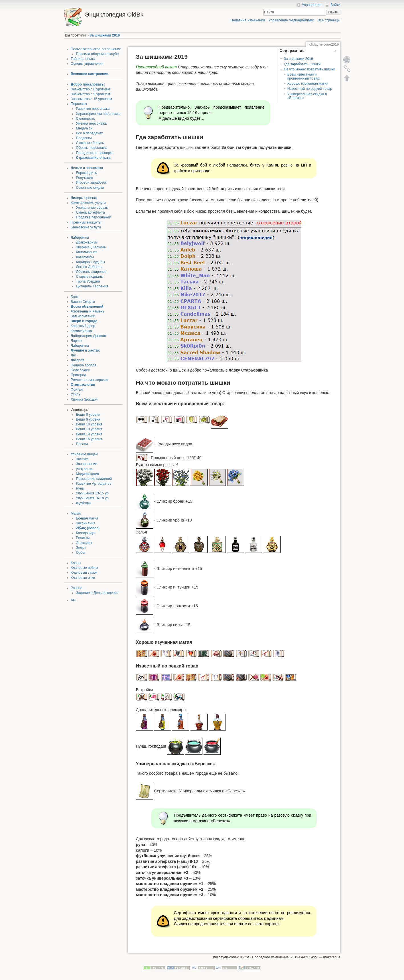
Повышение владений (94, 479)
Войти (335, 5)
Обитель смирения (91, 272)
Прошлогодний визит (157, 67)
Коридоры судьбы (90, 262)
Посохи (82, 444)
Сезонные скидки (90, 188)
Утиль (76, 394)
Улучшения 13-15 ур (92, 493)
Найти (333, 12)
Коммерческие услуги (88, 203)
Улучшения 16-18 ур (92, 498)
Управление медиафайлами (291, 20)
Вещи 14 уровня (89, 434)
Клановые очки (83, 578)
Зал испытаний (83, 316)
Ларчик (76, 341)
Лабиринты (80, 238)
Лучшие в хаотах (85, 350)
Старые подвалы (90, 277)
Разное (76, 588)
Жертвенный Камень (88, 311)
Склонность (85, 119)
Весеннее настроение (90, 74)
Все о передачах (89, 133)
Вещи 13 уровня (89, 429)
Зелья (81, 548)
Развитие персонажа (93, 109)
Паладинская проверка (95, 153)
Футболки (84, 503)
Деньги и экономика (87, 168)
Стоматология (83, 385)
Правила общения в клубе (97, 54)
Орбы (80, 553)
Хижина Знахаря (84, 399)
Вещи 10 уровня (89, 424)
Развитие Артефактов (94, 484)
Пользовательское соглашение (96, 49)
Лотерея (77, 360)
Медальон (84, 128)
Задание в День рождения (97, 593)
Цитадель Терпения (92, 286)
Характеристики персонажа (98, 114)
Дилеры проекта (84, 198)
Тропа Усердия (88, 281)
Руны (80, 488)
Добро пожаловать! (88, 84)
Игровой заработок (91, 182)
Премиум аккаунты (86, 222)
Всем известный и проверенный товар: (304, 76)
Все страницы (329, 20)
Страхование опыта (93, 158)
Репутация (84, 178)
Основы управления (87, 64)
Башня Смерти (83, 302)
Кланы (76, 563)
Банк (75, 297)
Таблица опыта (83, 59)
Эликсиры (84, 543)
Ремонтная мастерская (89, 380)
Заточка (82, 459)
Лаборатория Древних (89, 336)
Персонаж (79, 104)
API (74, 600)
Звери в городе (84, 321)
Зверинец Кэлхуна (91, 247)
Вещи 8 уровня (88, 415)
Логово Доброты (89, 267)
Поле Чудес (80, 370)
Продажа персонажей (93, 217)
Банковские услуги (86, 227)
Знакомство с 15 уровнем (91, 99)
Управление (312, 5)
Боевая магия (87, 518)
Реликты (83, 538)
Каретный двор (83, 326)
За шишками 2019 (105, 35)
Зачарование (86, 464)
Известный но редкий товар (310, 89)
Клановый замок (84, 573)
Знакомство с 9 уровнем (90, 94)
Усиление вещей (84, 454)
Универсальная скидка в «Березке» (307, 96)
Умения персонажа (91, 123)
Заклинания (86, 523)
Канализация (86, 252)
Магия (76, 514)
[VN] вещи (84, 469)
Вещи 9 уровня (88, 419)
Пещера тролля (83, 365)
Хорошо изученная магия (308, 84)
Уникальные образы (92, 208)
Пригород (78, 375)
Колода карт (86, 533)
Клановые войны (84, 568)
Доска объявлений (87, 307)
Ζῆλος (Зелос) (88, 528)
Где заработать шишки (302, 64)
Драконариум (87, 242)
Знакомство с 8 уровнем (90, 89)
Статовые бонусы (90, 143)
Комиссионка (81, 331)
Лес (74, 355)
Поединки (84, 138)
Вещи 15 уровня (89, 439)
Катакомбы (85, 257)
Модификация (87, 474)
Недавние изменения (248, 20)
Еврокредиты (87, 173)
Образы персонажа (92, 148)
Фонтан (77, 389)
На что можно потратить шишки (309, 69)
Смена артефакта (90, 212)
